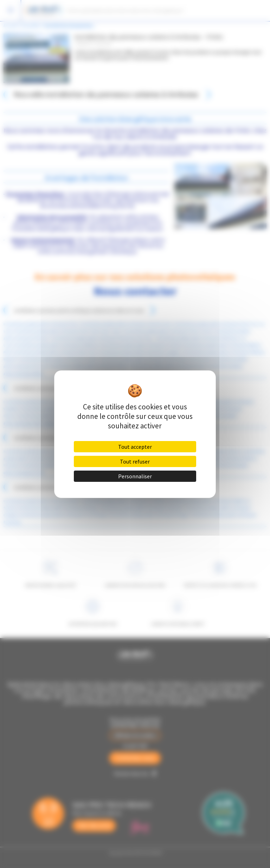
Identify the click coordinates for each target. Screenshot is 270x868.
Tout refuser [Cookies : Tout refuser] (135, 461)
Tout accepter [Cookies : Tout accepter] (135, 447)
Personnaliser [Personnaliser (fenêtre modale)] (135, 476)
